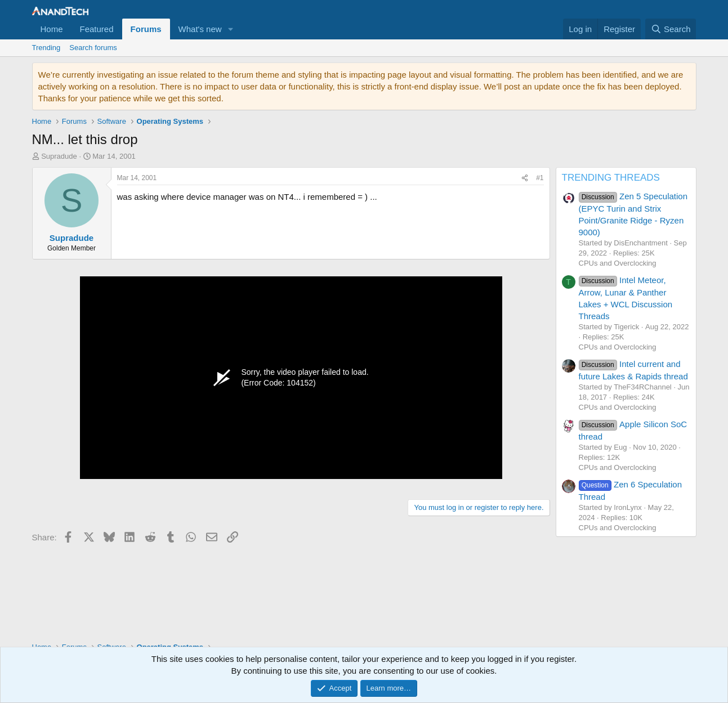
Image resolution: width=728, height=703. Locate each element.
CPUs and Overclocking (618, 263)
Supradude (59, 156)
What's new (200, 29)
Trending (46, 48)
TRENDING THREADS (611, 178)
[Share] (525, 178)
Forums (146, 29)
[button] (231, 29)
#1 (540, 178)
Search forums (93, 48)
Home (52, 29)
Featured (97, 29)
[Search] (671, 29)
